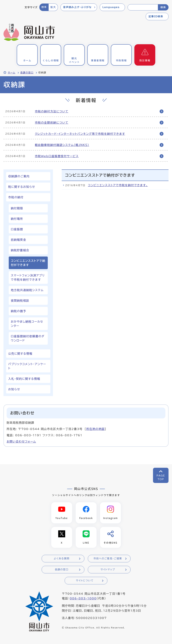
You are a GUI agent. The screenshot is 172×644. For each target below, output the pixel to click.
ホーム (12, 73)
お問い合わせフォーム (21, 442)
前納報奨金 (18, 240)
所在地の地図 (95, 429)
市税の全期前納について (52, 123)
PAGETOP (161, 477)
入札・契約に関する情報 (24, 379)
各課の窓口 (27, 73)
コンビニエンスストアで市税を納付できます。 (118, 185)
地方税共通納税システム (27, 290)
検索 (163, 7)
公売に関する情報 (20, 354)
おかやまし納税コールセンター (27, 324)
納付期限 (17, 208)
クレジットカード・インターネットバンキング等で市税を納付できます (80, 134)
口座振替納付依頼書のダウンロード (28, 338)
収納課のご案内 (19, 176)
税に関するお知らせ (22, 187)
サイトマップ (108, 570)
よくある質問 (62, 559)
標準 (44, 7)
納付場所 (17, 219)
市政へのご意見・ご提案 (108, 559)
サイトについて (85, 581)
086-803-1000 (83, 599)
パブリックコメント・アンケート (27, 366)
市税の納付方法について (52, 111)
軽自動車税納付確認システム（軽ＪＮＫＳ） (62, 145)
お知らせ (14, 389)
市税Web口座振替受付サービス (57, 156)
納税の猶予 (18, 311)
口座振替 (17, 229)
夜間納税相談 (20, 301)
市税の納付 (16, 197)
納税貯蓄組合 (20, 250)
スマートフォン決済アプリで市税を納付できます (28, 277)
